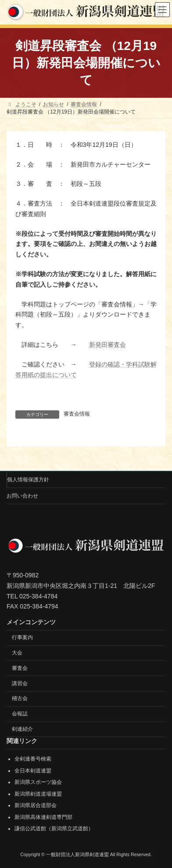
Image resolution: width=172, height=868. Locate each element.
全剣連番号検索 (33, 759)
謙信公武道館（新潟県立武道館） (54, 829)
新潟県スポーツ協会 (38, 782)
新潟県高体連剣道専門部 (43, 817)
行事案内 (22, 637)
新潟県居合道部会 (36, 805)
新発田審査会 (107, 345)
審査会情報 (77, 414)
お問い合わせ (22, 496)
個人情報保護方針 (28, 480)
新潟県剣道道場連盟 (38, 793)
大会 (17, 653)
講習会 (20, 683)
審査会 (20, 668)
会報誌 (20, 714)
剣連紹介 (22, 729)
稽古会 (20, 698)
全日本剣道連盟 (33, 770)
